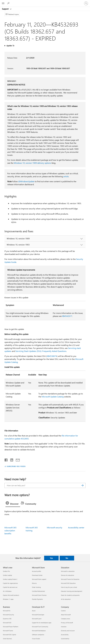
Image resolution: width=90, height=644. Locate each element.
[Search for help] (9, 3)
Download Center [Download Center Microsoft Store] (37, 575)
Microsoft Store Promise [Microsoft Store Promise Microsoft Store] (39, 595)
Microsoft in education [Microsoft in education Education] (68, 571)
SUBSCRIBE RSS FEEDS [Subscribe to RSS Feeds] (16, 466)
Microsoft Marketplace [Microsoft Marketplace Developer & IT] (39, 631)
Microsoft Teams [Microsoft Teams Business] (8, 631)
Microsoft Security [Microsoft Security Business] (8, 615)
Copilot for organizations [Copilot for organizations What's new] (10, 583)
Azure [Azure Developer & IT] (34, 611)
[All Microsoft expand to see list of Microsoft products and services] (3, 3)
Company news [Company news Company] (66, 619)
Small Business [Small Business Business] (7, 639)
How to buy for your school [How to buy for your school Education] (69, 587)
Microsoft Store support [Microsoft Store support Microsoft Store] (39, 579)
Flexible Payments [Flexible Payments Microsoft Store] (37, 599)
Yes (51, 558)
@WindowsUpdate (26, 181)
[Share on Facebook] (6, 459)
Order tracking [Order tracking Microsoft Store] (36, 587)
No (67, 558)
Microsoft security (55, 527)
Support (6, 9)
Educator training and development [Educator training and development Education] (72, 591)
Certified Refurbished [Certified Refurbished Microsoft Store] (38, 591)
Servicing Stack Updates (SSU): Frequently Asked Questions (41, 351)
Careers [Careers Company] (63, 611)
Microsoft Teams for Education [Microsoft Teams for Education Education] (70, 579)
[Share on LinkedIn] (11, 459)
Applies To (10, 46)
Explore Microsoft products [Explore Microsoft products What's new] (11, 595)
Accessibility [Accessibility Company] (65, 635)
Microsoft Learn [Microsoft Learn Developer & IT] (37, 619)
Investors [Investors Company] (64, 627)
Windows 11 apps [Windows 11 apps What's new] (8, 599)
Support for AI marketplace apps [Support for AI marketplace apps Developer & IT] (42, 623)
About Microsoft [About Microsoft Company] (66, 615)
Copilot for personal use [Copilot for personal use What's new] (10, 587)
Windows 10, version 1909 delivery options (32, 163)
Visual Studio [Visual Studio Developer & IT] (36, 639)
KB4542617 (67, 316)
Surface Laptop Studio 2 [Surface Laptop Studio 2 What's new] (10, 579)
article (66, 176)
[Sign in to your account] (86, 3)
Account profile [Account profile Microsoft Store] (37, 571)
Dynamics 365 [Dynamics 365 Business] (7, 619)
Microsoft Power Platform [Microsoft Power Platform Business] (11, 627)
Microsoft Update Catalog (53, 397)
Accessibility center (76, 527)
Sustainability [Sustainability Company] (65, 639)
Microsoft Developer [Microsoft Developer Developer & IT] (38, 615)
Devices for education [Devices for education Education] (67, 575)
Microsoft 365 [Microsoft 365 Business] (7, 623)
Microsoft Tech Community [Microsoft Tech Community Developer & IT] (40, 627)
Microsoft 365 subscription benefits (10, 530)
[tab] (13, 504)
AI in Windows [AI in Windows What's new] (7, 591)
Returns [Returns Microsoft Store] (34, 583)
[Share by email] (17, 459)
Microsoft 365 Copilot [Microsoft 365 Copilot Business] (9, 635)
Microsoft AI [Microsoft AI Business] (7, 611)
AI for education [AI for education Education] (66, 599)
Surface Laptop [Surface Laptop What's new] (7, 575)
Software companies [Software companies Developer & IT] (38, 635)
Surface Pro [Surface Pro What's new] (6, 571)
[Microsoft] (45, 2)
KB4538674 (52, 356)
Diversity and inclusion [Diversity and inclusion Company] (68, 631)
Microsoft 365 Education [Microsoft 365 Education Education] (68, 583)
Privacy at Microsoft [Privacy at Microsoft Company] (67, 623)
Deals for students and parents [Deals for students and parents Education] (70, 595)
